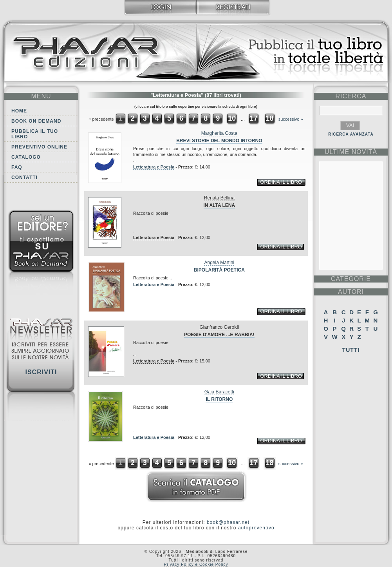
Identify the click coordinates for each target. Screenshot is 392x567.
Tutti (351, 350)
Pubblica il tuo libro (35, 134)
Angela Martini (219, 263)
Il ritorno (219, 399)
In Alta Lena (219, 205)
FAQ (17, 167)
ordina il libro (281, 182)
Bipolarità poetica (219, 270)
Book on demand (36, 121)
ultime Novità (351, 152)
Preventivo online (39, 147)
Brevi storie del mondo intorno (219, 141)
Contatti (24, 178)
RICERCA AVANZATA (351, 134)
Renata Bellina (219, 198)
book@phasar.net (228, 522)
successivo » (291, 119)
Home (19, 111)
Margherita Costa (219, 133)
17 (253, 118)
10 (232, 118)
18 (270, 118)
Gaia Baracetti (219, 392)
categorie (351, 279)
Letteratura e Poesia (154, 167)
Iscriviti (41, 372)
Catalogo (26, 157)
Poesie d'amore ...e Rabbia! (219, 335)
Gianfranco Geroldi (219, 327)
